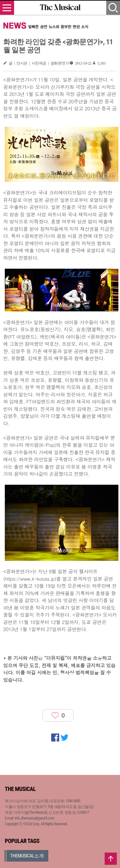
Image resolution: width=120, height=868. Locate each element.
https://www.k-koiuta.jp (30, 579)
